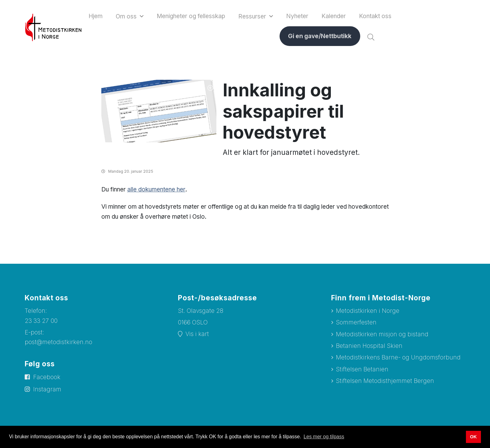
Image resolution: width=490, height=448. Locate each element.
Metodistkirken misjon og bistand (382, 336)
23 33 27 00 (41, 322)
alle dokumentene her (156, 191)
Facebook (47, 379)
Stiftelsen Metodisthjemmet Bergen (385, 382)
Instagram (47, 391)
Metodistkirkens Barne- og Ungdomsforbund (398, 359)
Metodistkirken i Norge (368, 312)
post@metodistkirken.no (58, 344)
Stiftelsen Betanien (362, 371)
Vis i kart (197, 335)
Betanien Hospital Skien (369, 347)
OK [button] (473, 437)
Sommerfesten (356, 324)
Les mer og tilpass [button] (324, 437)
